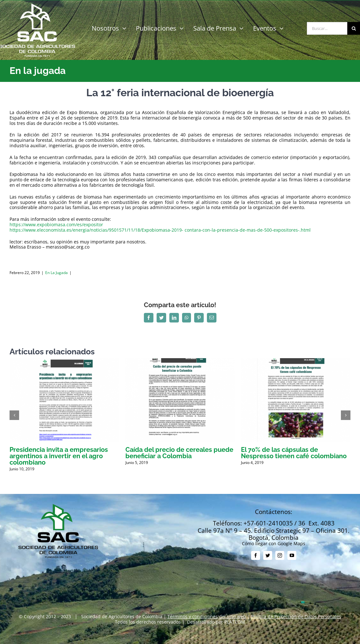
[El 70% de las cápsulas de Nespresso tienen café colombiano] (296, 361)
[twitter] (268, 555)
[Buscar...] (327, 28)
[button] (14, 415)
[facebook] (256, 555)
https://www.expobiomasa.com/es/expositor (56, 224)
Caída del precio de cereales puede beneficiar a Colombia (179, 453)
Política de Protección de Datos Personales (296, 616)
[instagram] (280, 555)
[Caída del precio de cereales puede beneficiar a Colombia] (180, 361)
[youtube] (292, 555)
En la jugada (56, 273)
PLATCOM (235, 622)
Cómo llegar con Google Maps (274, 543)
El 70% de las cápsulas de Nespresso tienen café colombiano (294, 453)
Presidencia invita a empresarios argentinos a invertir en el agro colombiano (59, 456)
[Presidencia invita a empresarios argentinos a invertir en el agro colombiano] (64, 361)
